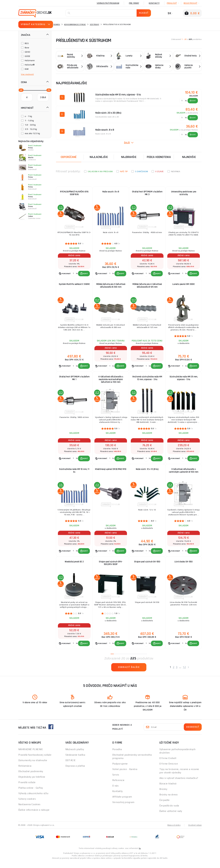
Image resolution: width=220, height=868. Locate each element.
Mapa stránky (174, 831)
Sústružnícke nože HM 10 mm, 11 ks (74, 475)
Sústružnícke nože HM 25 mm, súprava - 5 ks (184, 381)
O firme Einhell (168, 764)
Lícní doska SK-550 (183, 567)
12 (184, 673)
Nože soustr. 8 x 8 (111, 192)
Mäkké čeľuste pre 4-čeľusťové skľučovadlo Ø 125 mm (147, 287)
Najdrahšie (129, 157)
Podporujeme (120, 770)
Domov (57, 24)
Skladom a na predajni (100, 171)
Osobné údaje (195, 831)
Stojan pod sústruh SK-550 (147, 567)
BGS (27, 43)
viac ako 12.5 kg (32, 133)
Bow (27, 48)
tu (140, 855)
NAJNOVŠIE (189, 157)
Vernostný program (108, 3)
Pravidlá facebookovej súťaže (35, 761)
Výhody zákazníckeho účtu (33, 800)
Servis (116, 781)
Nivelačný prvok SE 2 (74, 567)
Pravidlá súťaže (27, 789)
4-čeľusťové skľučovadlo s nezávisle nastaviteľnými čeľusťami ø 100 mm (111, 382)
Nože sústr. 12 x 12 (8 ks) (147, 473)
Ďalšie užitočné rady (171, 817)
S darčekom (141, 171)
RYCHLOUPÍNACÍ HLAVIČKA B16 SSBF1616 (74, 193)
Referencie (118, 786)
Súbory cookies (27, 805)
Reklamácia (25, 772)
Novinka (176, 171)
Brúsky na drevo (169, 801)
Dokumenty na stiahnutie (33, 767)
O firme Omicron (169, 770)
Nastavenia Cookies (29, 811)
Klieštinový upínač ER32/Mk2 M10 (111, 473)
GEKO (27, 52)
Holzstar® (30, 65)
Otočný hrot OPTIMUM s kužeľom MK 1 (74, 381)
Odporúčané (69, 157)
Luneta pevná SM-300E (183, 286)
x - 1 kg (28, 116)
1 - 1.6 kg (29, 120)
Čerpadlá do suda (169, 812)
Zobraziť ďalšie (129, 673)
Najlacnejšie (99, 157)
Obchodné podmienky (31, 778)
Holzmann (30, 60)
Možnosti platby (75, 756)
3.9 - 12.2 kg (31, 129)
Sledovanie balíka (75, 761)
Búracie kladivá (168, 790)
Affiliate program (122, 803)
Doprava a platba (75, 772)
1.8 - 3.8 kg (30, 125)
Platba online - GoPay (31, 794)
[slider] (20, 90)
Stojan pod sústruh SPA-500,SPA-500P (111, 568)
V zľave (159, 171)
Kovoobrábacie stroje (75, 24)
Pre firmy (134, 3)
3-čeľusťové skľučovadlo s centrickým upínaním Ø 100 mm (184, 475)
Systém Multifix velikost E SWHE (74, 286)
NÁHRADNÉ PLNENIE (31, 756)
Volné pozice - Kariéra (125, 775)
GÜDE (28, 56)
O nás (115, 792)
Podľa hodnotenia (159, 157)
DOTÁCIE (71, 767)
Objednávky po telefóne (32, 783)
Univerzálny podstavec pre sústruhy (184, 193)
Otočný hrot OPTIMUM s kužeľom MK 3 (147, 193)
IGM (27, 69)
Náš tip (124, 171)
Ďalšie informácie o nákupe (34, 816)
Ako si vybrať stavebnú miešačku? (179, 784)
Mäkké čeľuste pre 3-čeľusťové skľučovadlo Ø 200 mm (111, 287)
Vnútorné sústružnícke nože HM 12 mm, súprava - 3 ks (147, 381)
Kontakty (154, 3)
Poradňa (117, 756)
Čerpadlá (164, 806)
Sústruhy (94, 24)
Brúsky (163, 795)
